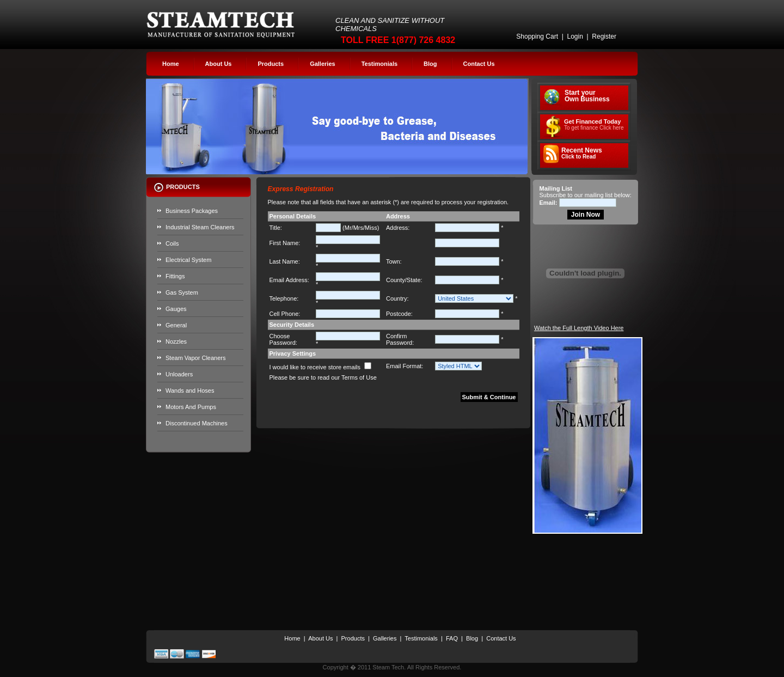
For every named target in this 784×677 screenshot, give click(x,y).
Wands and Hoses (190, 391)
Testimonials (379, 64)
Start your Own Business (587, 96)
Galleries (322, 64)
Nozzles (176, 341)
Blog (430, 64)
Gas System (182, 292)
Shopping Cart (537, 36)
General (176, 325)
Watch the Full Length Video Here (579, 328)
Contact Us (479, 64)
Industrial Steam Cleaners (200, 227)
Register (604, 36)
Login (575, 36)
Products (271, 64)
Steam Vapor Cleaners (195, 358)
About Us (219, 64)
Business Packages (192, 211)
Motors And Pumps (191, 407)
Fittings (175, 276)
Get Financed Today (594, 124)
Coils (172, 243)
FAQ (452, 638)
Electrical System (188, 260)
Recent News (582, 153)
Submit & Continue (489, 397)
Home (171, 64)
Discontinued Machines (197, 423)
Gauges (176, 309)
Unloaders (179, 374)
